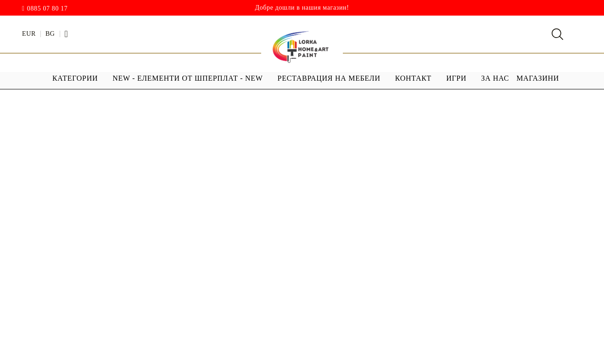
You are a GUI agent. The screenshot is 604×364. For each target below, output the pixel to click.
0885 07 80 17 (48, 9)
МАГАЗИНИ (538, 78)
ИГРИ (456, 78)
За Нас (495, 78)
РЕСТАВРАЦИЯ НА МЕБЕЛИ (329, 78)
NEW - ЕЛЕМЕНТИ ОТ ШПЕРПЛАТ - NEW (187, 78)
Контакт (413, 78)
